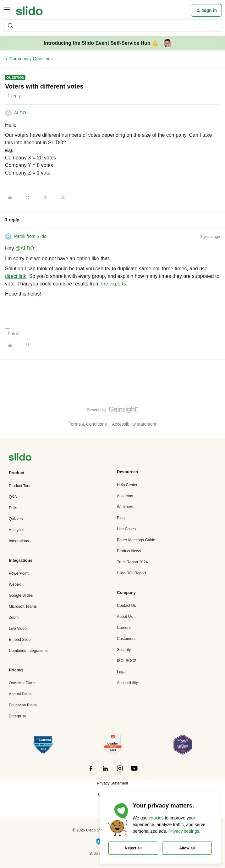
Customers (126, 639)
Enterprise (18, 716)
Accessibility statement (134, 424)
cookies (156, 818)
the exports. (114, 284)
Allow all (187, 848)
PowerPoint (19, 573)
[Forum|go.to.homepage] (29, 10)
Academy (125, 496)
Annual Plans (20, 694)
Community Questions (31, 59)
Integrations (19, 541)
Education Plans (23, 705)
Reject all (133, 848)
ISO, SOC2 (126, 661)
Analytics (16, 530)
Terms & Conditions (88, 424)
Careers (124, 628)
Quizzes (16, 519)
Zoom (14, 618)
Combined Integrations (28, 651)
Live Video (18, 629)
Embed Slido (20, 640)
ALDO (20, 113)
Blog (121, 518)
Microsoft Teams (23, 606)
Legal (122, 672)
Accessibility (127, 683)
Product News (129, 551)
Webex (15, 584)
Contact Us (126, 606)
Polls (13, 508)
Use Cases (126, 529)
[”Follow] (91, 772)
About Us (125, 617)
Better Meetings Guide (136, 540)
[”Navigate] (20, 458)
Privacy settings (184, 831)
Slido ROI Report (132, 573)
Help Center (127, 485)
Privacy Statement (112, 783)
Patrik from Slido (30, 236)
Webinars (125, 507)
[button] (7, 12)
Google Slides (21, 595)
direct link (16, 276)
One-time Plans (22, 683)
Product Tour (20, 486)
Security (124, 650)
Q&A (13, 497)
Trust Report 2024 (132, 562)
